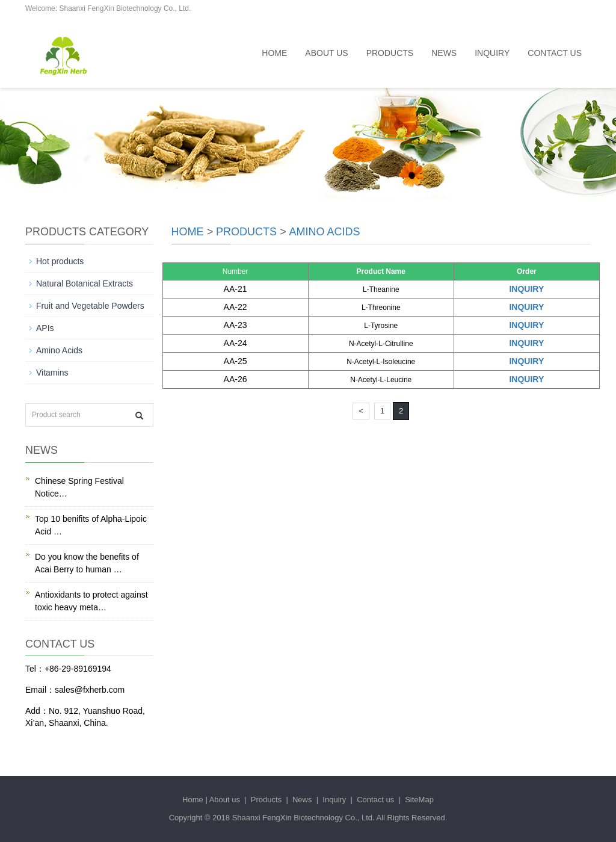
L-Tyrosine (381, 326)
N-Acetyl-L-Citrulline (381, 344)
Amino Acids (325, 232)
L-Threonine (381, 308)
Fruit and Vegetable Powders (90, 306)
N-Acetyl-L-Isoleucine (381, 362)
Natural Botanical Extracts (85, 283)
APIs (45, 328)
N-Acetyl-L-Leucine (381, 380)
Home (274, 53)
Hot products (60, 261)
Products (390, 53)
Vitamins (52, 373)
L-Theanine (381, 289)
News (444, 53)
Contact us (555, 53)
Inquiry (492, 53)
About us (326, 53)
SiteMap (419, 800)
